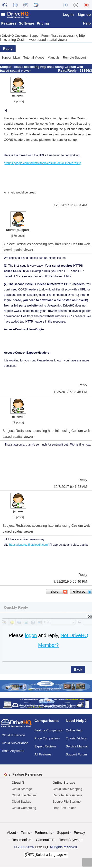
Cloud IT (18, 784)
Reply (8, 50)
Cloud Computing (24, 809)
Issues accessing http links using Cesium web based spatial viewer (42, 39)
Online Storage (64, 784)
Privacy (79, 833)
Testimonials (22, 841)
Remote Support (74, 58)
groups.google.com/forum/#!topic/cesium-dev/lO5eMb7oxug (43, 164)
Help (87, 24)
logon (31, 636)
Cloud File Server (24, 796)
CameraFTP (45, 841)
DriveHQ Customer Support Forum (27, 37)
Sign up (84, 14)
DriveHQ (41, 848)
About (12, 833)
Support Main (11, 58)
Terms (25, 833)
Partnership (44, 833)
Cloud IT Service (13, 736)
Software (27, 24)
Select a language (46, 856)
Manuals (54, 58)
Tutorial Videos (34, 58)
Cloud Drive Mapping (67, 790)
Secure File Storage (67, 802)
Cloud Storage (22, 790)
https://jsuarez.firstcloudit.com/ (29, 546)
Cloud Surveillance (15, 744)
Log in (68, 14)
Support (63, 833)
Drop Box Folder (64, 809)
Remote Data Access (67, 796)
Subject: (7, 68)
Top (89, 617)
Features (9, 24)
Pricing (43, 24)
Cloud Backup (22, 802)
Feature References (28, 775)
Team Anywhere (13, 752)
